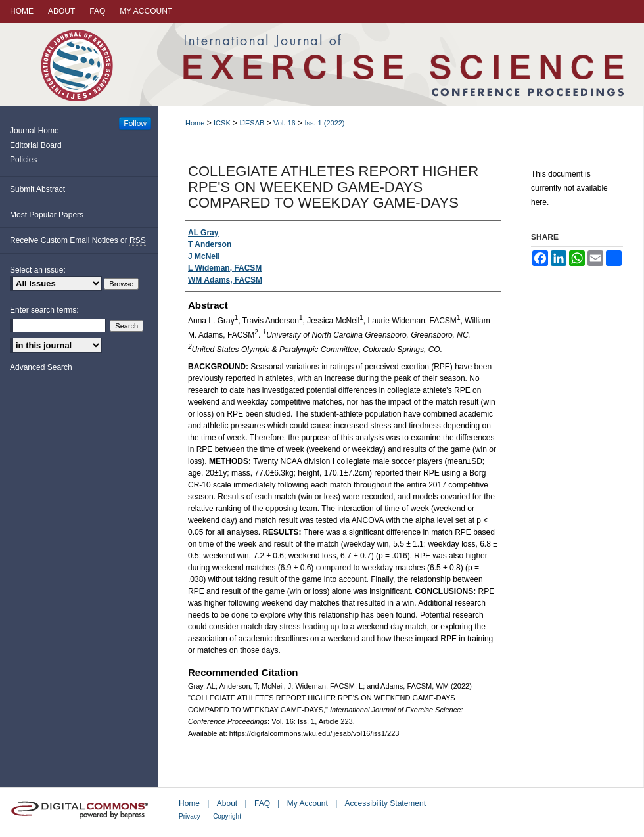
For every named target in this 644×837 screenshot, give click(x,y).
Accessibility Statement (385, 803)
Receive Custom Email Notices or (78, 241)
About (227, 803)
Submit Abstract (37, 189)
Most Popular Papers (47, 215)
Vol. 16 (285, 123)
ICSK (222, 123)
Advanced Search (41, 367)
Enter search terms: (44, 310)
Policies (23, 160)
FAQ (262, 803)
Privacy (190, 816)
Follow (135, 124)
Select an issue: (38, 270)
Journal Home (34, 131)
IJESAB (252, 123)
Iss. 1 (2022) (324, 123)
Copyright (227, 816)
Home (195, 123)
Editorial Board (36, 145)
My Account (308, 803)
